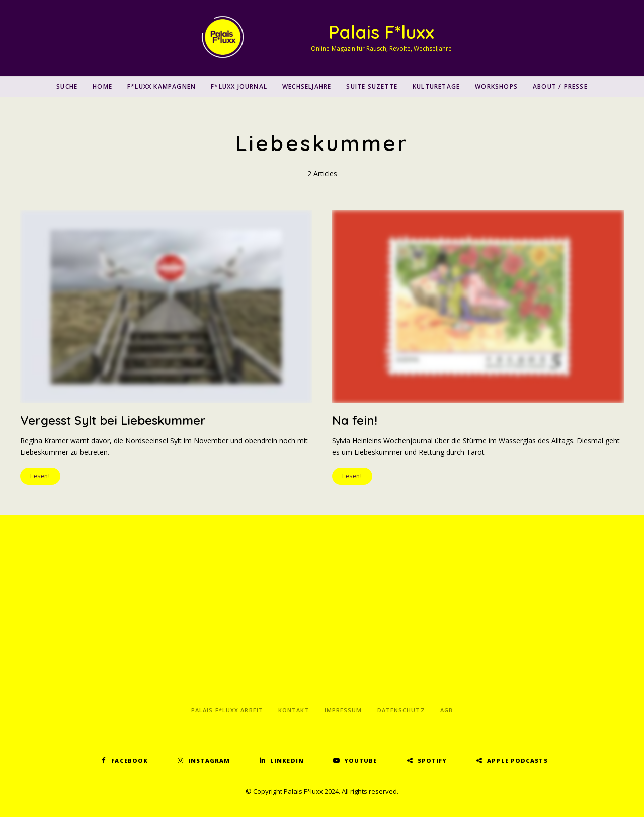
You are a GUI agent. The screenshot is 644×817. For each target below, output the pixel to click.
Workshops (496, 86)
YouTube (361, 760)
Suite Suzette (372, 86)
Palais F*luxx (381, 32)
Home (102, 86)
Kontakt (294, 710)
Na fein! (355, 420)
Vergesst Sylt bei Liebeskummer (113, 420)
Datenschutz (401, 710)
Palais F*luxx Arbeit (227, 710)
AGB (447, 710)
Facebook (130, 760)
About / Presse (560, 86)
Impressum (343, 710)
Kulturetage (436, 86)
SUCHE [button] (67, 86)
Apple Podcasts (517, 760)
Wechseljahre (307, 86)
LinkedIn (287, 760)
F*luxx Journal (239, 86)
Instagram (209, 760)
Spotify (432, 760)
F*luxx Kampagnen (162, 86)
